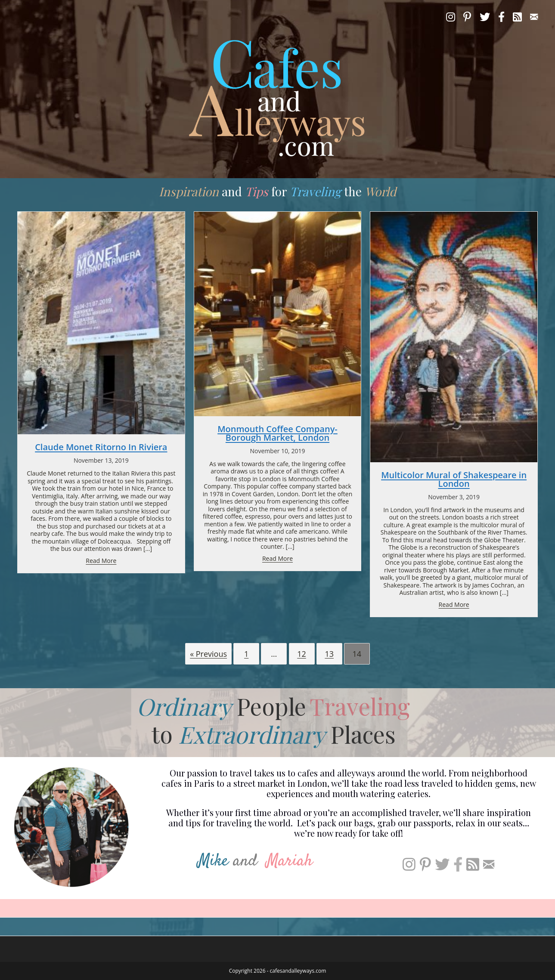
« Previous (208, 654)
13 (329, 654)
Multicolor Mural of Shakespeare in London (454, 479)
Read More (101, 561)
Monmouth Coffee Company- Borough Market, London (277, 433)
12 (302, 654)
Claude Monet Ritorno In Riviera (101, 447)
